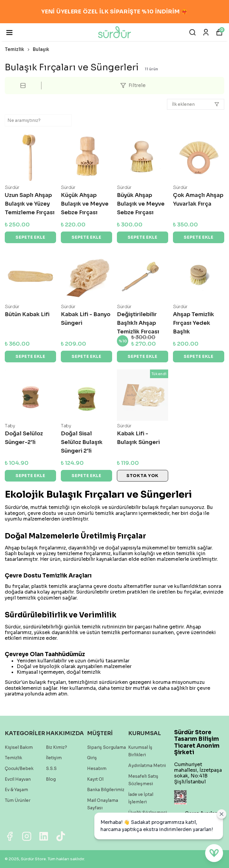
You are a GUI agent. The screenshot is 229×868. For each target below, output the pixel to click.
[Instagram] (27, 836)
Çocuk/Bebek (19, 768)
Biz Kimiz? (57, 747)
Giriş (92, 758)
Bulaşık (41, 49)
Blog (51, 779)
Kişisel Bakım (19, 747)
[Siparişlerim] (206, 32)
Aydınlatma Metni (147, 765)
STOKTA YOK (143, 476)
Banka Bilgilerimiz (106, 790)
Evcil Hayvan (18, 779)
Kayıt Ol (95, 779)
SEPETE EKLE (30, 237)
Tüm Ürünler (18, 800)
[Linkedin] (44, 836)
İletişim (54, 758)
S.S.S (51, 768)
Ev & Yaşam (16, 790)
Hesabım (97, 768)
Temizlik (18, 49)
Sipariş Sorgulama (106, 747)
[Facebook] (10, 836)
